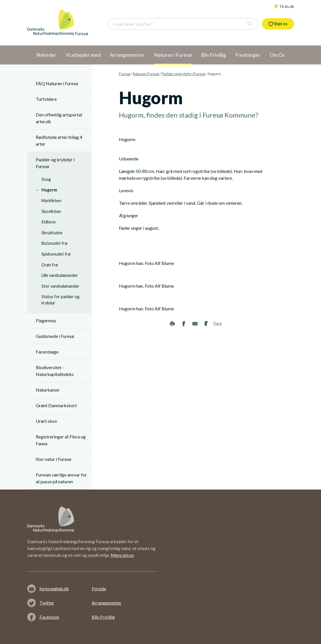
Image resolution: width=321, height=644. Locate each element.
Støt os (278, 24)
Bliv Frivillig (103, 617)
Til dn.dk (284, 6)
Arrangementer (107, 603)
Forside (99, 588)
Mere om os (122, 555)
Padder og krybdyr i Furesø (183, 74)
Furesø (124, 74)
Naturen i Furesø (146, 74)
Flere (218, 323)
